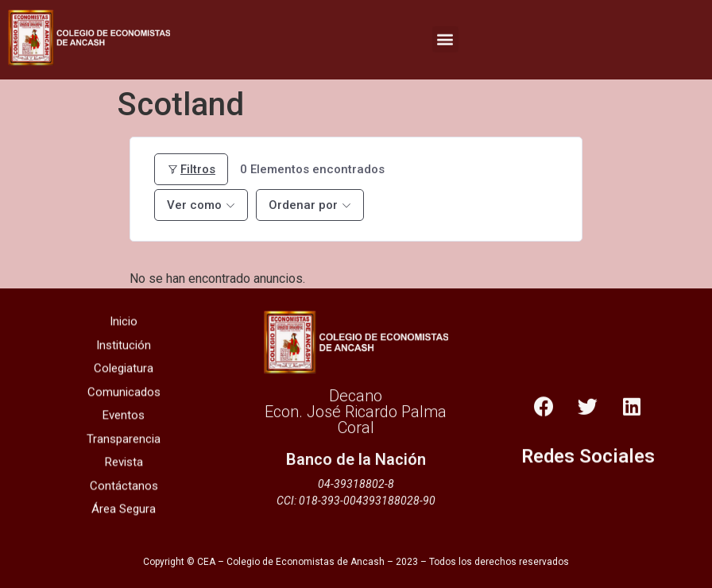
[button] (445, 36)
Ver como (194, 205)
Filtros (191, 169)
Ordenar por (303, 205)
